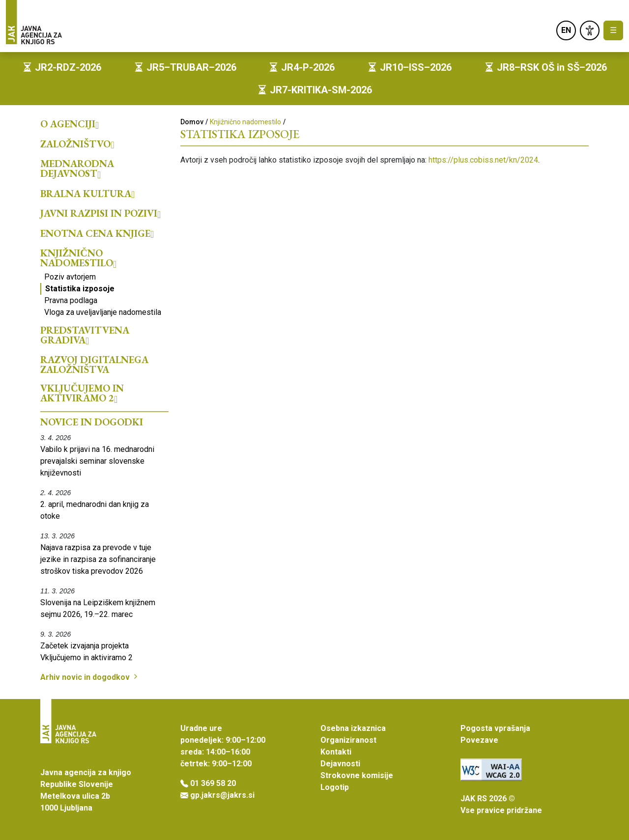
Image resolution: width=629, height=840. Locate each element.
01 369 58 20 (213, 783)
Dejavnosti (340, 764)
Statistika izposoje (80, 289)
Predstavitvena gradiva (85, 335)
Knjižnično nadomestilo (78, 258)
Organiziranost (348, 740)
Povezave (479, 740)
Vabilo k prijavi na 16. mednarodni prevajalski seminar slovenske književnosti (97, 461)
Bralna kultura (87, 194)
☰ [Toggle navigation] (613, 30)
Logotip (335, 787)
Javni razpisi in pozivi (100, 213)
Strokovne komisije (357, 775)
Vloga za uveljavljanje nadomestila (103, 312)
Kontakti (336, 752)
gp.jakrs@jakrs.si (222, 795)
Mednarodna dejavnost (77, 168)
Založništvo (77, 144)
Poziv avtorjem (70, 277)
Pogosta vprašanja (495, 728)
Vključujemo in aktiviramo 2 (82, 393)
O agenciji (70, 124)
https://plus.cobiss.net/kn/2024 (483, 160)
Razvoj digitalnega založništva (94, 364)
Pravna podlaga (71, 300)
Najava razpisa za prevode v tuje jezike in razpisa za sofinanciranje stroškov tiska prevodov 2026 (98, 559)
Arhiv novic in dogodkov (90, 677)
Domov (192, 122)
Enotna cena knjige (97, 233)
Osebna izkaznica (353, 728)
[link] (590, 30)
